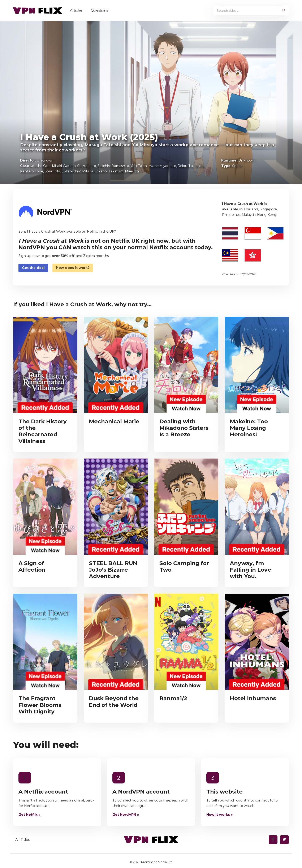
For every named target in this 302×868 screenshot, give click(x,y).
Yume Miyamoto (163, 166)
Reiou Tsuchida (191, 166)
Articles (78, 10)
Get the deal (33, 268)
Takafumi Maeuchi (124, 171)
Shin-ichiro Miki (76, 171)
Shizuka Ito (87, 166)
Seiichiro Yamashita (113, 166)
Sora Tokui (53, 171)
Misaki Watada (64, 166)
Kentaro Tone (32, 171)
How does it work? (73, 268)
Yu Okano (98, 171)
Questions (101, 10)
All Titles (22, 840)
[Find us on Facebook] (273, 840)
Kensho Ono (40, 166)
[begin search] (284, 10)
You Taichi (139, 166)
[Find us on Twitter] (284, 840)
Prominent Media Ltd (157, 862)
